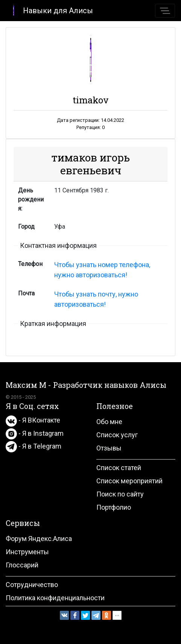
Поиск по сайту (120, 494)
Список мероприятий (129, 481)
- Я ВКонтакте (33, 420)
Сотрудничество (32, 585)
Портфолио (114, 507)
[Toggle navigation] (165, 11)
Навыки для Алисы (49, 10)
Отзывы (109, 448)
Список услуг (117, 435)
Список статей (119, 468)
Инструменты (27, 552)
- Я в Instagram (35, 433)
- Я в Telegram (33, 446)
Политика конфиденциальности (55, 598)
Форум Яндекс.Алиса (39, 539)
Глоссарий (22, 565)
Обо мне (109, 422)
